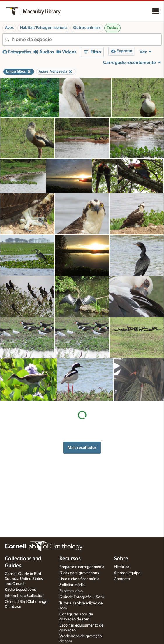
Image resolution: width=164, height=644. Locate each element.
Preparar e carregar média (82, 567)
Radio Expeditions (20, 590)
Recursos (70, 559)
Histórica (122, 567)
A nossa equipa (127, 573)
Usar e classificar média (79, 579)
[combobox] (87, 40)
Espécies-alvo (71, 591)
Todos (112, 28)
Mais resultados (82, 448)
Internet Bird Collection (25, 596)
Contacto (122, 579)
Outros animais (87, 28)
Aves (9, 28)
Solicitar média (72, 585)
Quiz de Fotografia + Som (82, 597)
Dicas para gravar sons (79, 573)
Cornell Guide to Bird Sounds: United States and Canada (24, 579)
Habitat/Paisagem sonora (43, 28)
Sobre (121, 559)
